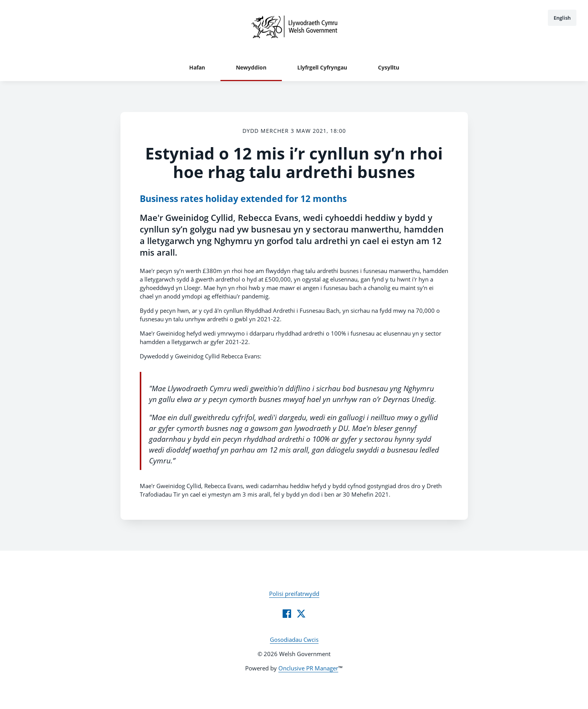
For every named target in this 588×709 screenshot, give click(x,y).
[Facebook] (287, 614)
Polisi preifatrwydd (294, 594)
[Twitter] (301, 614)
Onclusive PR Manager (308, 668)
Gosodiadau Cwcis (294, 639)
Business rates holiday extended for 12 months (243, 199)
